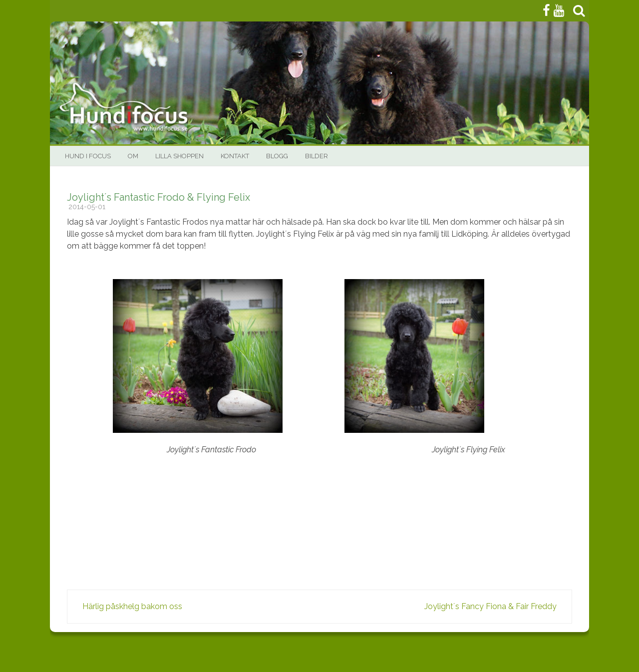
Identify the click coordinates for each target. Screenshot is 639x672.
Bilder (317, 156)
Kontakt (235, 156)
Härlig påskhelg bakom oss (129, 606)
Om (133, 156)
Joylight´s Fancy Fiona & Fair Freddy (494, 606)
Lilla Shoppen (179, 156)
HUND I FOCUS (88, 156)
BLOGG (277, 156)
